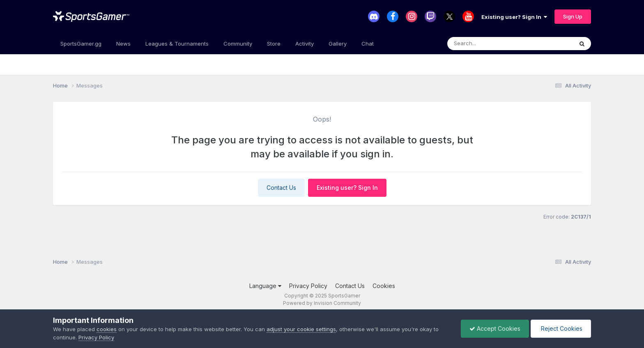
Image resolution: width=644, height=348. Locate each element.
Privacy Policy (308, 286)
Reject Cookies (561, 328)
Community (238, 44)
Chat (368, 44)
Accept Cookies (495, 328)
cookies (107, 329)
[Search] (488, 44)
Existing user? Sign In (514, 17)
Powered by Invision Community (322, 303)
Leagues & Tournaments (177, 44)
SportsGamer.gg (81, 44)
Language (265, 286)
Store (274, 44)
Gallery (338, 44)
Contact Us (281, 188)
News (123, 44)
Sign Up (573, 16)
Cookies (384, 286)
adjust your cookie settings (301, 329)
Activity (305, 44)
